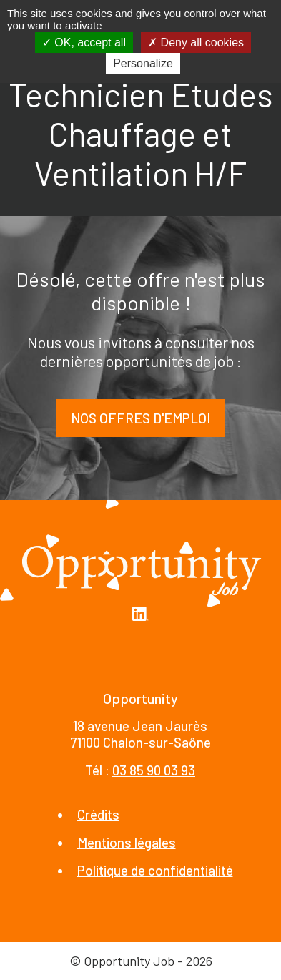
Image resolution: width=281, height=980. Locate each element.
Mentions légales (127, 842)
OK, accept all (84, 43)
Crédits (98, 814)
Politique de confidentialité (155, 870)
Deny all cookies (196, 43)
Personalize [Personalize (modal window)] (143, 63)
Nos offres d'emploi (140, 418)
